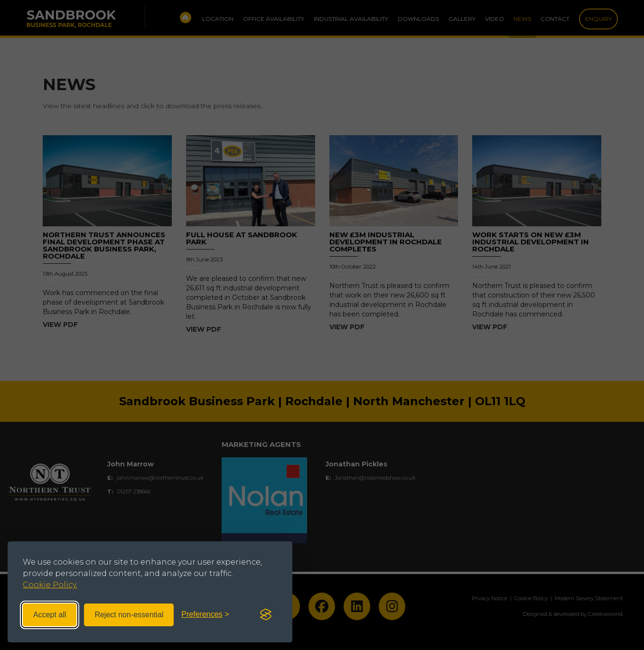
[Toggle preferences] (205, 615)
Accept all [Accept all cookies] (50, 615)
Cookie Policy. (50, 585)
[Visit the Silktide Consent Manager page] (266, 615)
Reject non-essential (129, 615)
